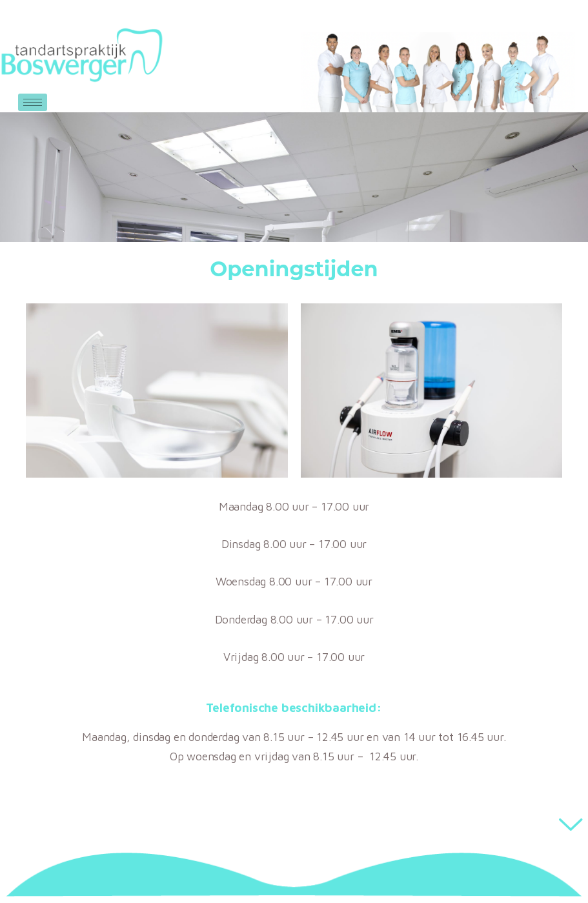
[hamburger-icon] (33, 102)
